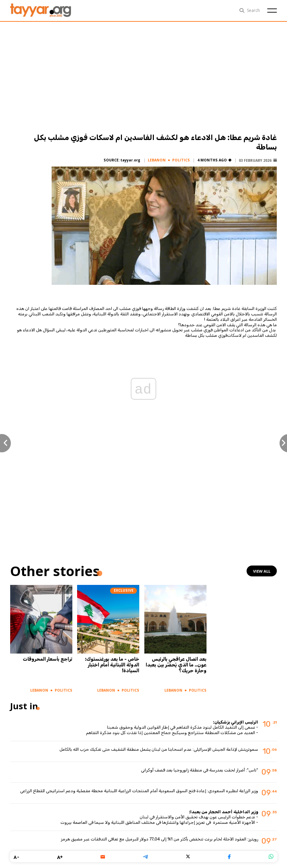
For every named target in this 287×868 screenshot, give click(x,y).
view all (262, 571)
